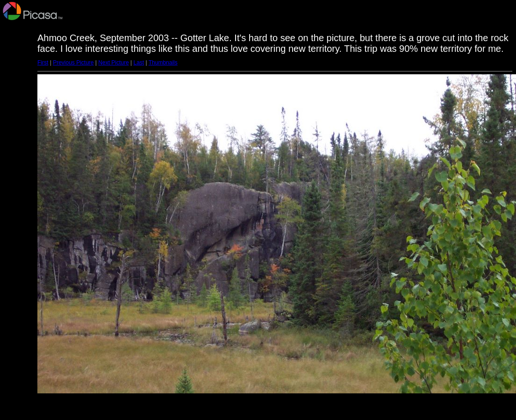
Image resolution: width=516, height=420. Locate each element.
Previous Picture (73, 63)
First (43, 63)
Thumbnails (163, 63)
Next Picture (113, 63)
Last (139, 63)
